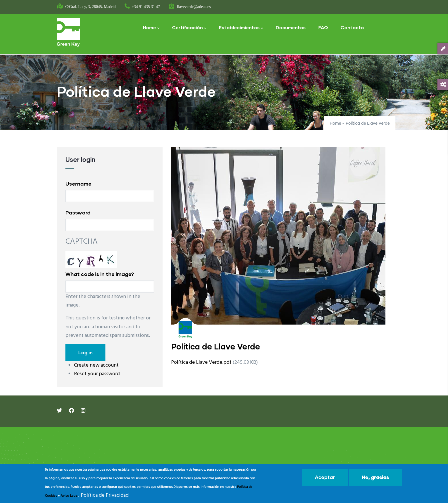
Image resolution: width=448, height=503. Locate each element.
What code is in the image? (100, 274)
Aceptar (325, 477)
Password (78, 212)
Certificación (189, 28)
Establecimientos (241, 28)
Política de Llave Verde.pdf (201, 362)
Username (78, 184)
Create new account (96, 365)
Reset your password (97, 374)
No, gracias (375, 477)
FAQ (323, 27)
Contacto (352, 27)
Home (151, 28)
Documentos (291, 27)
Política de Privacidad (105, 495)
